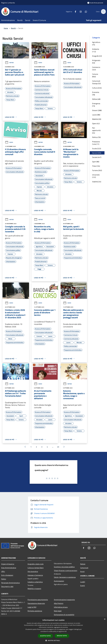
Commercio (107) (96, 68)
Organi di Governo (8, 564)
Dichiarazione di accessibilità (64, 615)
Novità (13, 28)
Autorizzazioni (59, 581)
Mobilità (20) (97, 119)
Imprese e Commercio (35, 575)
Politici (4, 579)
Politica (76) (96, 137)
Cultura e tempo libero (36, 568)
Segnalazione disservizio (36, 603)
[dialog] (53, 631)
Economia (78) (96, 93)
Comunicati (84, 568)
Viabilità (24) (97, 182)
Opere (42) (96, 123)
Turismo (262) (97, 170)
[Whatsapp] (85, 12)
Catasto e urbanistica (35, 582)
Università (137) (96, 176)
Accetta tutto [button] (45, 636)
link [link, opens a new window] (65, 631)
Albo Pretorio (59, 603)
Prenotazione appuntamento (38, 600)
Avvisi (38, 63)
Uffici (3, 571)
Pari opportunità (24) (96, 130)
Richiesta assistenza (35, 611)
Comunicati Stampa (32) (96, 82)
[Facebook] (74, 12)
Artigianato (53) (96, 62)
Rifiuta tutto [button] (62, 636)
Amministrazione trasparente (64, 600)
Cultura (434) (97, 88)
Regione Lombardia (8, 3)
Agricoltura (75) (96, 43)
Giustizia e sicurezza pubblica (64, 567)
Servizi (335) (97, 153)
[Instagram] (79, 12)
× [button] (105, 619)
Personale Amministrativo (11, 583)
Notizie (9, 63)
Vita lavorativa (33, 571)
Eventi (83, 586)
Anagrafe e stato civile (36, 564)
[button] (53, 640)
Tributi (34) (96, 166)
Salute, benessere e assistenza (65, 577)
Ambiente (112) (96, 50)
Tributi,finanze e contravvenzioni (66, 571)
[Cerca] (103, 12)
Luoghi (83, 582)
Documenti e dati (7, 586)
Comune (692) (95, 75)
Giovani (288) (97, 110)
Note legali (58, 611)
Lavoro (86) (96, 115)
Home (6, 28)
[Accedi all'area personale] (95, 3)
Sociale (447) (97, 157)
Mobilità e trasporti (34, 589)
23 (58, 447)
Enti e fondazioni (7, 575)
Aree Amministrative (9, 568)
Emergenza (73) (96, 105)
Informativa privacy (61, 607)
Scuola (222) (97, 148)
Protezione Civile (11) (96, 143)
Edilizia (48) (96, 99)
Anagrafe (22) (97, 56)
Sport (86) (96, 162)
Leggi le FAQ (32, 607)
